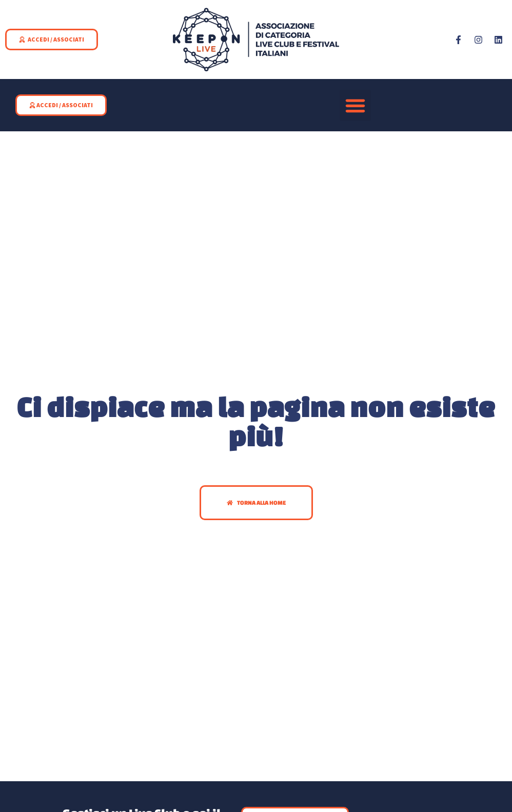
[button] (356, 106)
